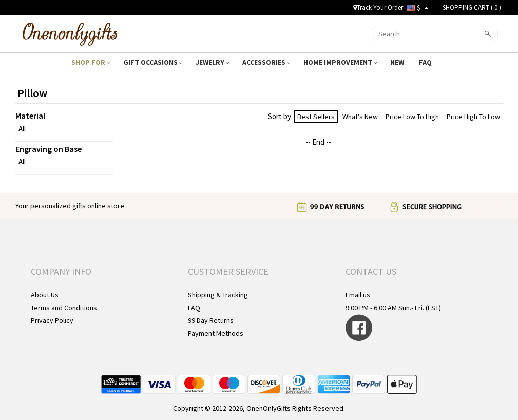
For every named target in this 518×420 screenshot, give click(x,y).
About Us (45, 295)
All (22, 129)
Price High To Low (473, 117)
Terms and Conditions (64, 308)
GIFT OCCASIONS (153, 62)
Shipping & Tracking (218, 295)
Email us (358, 295)
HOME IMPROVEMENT (340, 62)
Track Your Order (378, 7)
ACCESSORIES (266, 62)
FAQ (426, 62)
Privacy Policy (52, 320)
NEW (398, 62)
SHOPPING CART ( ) (472, 7)
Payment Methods (216, 333)
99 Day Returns (211, 320)
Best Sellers (316, 117)
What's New (360, 117)
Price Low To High (412, 117)
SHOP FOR (91, 62)
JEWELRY (212, 62)
